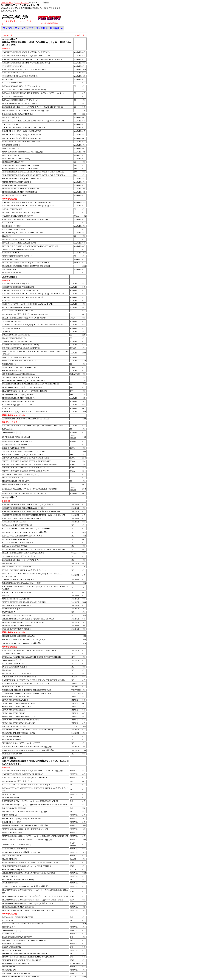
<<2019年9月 (7, 35)
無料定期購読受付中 (49, 23)
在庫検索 (12, 21)
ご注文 (5, 21)
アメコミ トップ (22, 3)
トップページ (7, 3)
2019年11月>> (81, 35)
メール (19, 21)
